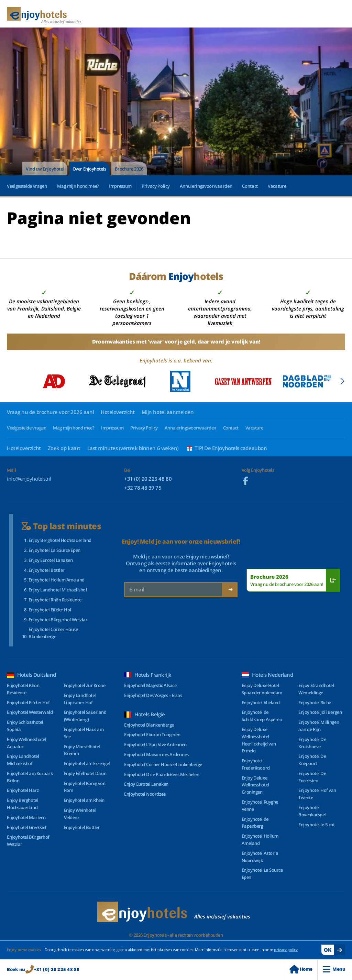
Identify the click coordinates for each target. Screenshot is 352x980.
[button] (342, 381)
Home (301, 969)
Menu (334, 969)
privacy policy (286, 950)
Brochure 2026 (129, 169)
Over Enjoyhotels (89, 169)
